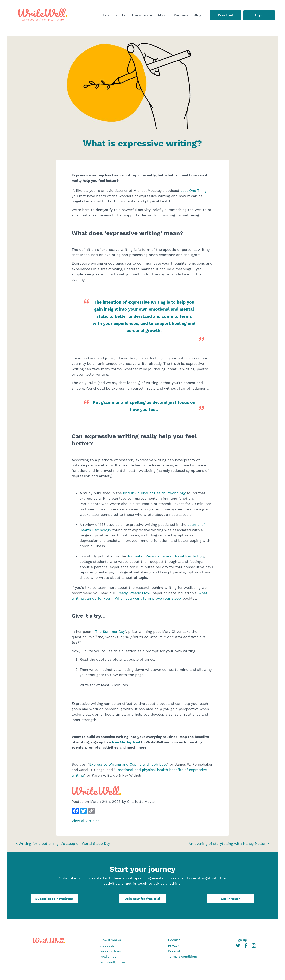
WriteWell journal (114, 962)
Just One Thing (194, 191)
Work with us (110, 951)
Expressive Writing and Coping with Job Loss (128, 764)
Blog (197, 15)
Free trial (226, 15)
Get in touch (231, 899)
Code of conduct (181, 951)
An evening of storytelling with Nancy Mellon (229, 843)
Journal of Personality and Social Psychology (166, 556)
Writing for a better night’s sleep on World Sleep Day (63, 843)
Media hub (108, 957)
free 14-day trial (126, 742)
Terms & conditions (183, 957)
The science (142, 15)
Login (259, 15)
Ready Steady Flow (134, 593)
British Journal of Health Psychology (154, 493)
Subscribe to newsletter (54, 899)
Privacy (173, 945)
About (163, 15)
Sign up (241, 940)
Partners (181, 15)
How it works (114, 15)
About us (107, 945)
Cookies (174, 940)
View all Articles (85, 821)
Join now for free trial (142, 899)
